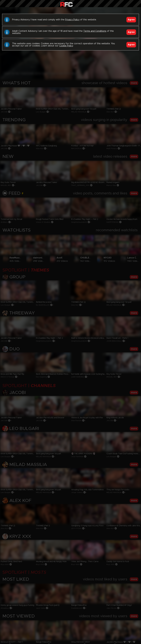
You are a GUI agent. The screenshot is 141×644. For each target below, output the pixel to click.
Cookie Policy (66, 46)
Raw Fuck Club (66, 4)
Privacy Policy (72, 20)
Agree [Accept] (131, 20)
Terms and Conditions (95, 31)
